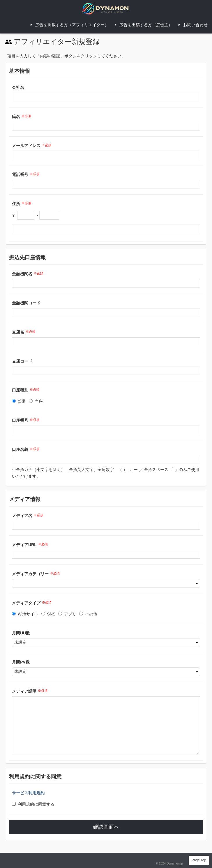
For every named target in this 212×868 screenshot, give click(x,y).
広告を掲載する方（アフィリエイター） (72, 25)
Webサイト (25, 614)
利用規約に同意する (33, 804)
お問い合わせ (195, 25)
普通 (19, 401)
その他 (88, 614)
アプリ (67, 614)
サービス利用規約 (28, 793)
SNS (48, 614)
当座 (36, 401)
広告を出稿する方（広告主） (146, 25)
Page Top (199, 860)
